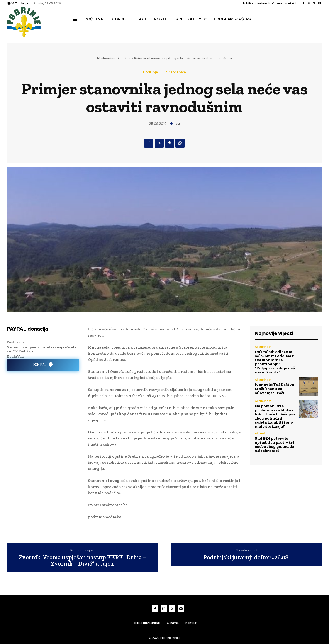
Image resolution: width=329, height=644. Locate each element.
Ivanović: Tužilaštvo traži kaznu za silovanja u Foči (274, 389)
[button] (78, 29)
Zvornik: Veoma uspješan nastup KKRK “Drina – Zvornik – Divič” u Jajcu (83, 560)
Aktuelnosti (264, 347)
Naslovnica (106, 58)
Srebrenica (176, 72)
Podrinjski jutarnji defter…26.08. (246, 557)
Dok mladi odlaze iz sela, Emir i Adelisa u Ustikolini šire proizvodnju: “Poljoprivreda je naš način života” (275, 362)
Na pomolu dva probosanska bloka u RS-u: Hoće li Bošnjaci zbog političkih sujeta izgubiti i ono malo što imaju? (275, 416)
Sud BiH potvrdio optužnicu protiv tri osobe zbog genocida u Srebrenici (275, 444)
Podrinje (124, 58)
